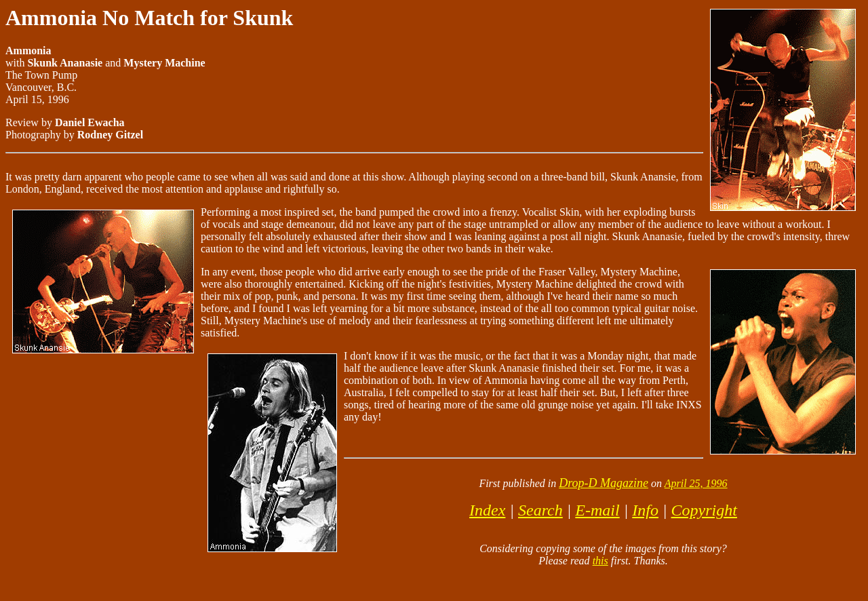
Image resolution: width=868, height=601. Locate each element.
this (600, 561)
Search (540, 510)
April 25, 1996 (696, 483)
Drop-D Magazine (604, 483)
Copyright (704, 510)
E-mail (597, 510)
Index (487, 510)
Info (645, 510)
